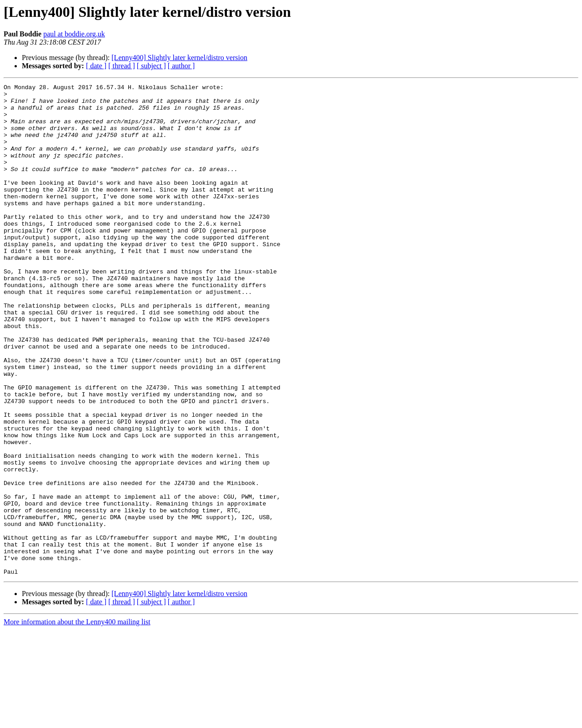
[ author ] (181, 66)
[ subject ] (151, 66)
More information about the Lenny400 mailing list (77, 720)
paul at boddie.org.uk (74, 34)
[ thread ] (122, 66)
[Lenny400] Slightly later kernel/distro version (179, 58)
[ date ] (96, 66)
